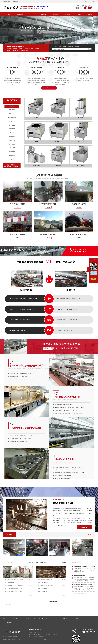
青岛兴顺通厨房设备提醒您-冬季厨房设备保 (19, 589)
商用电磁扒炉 (71, 46)
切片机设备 (12, 121)
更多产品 (12, 159)
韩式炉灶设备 (12, 143)
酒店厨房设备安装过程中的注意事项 (52, 579)
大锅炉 (65, 46)
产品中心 (32, 14)
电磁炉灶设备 (12, 140)
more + (90, 534)
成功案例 (44, 14)
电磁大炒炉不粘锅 (81, 155)
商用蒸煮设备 (12, 128)
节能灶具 (77, 46)
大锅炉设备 (12, 113)
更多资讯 (64, 562)
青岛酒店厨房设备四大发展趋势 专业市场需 (19, 592)
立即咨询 (48, 87)
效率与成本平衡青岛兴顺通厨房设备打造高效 (19, 586)
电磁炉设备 (12, 106)
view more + (85, 527)
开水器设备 (12, 132)
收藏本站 (86, 1)
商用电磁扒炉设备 (12, 117)
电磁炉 (60, 46)
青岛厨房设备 (11, 7)
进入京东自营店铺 (42, 6)
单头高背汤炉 (81, 108)
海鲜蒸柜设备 (12, 151)
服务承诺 (55, 14)
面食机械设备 (12, 125)
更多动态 (31, 562)
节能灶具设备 (12, 109)
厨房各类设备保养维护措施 (52, 583)
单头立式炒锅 (36, 131)
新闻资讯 (67, 14)
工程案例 (41, 618)
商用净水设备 (12, 136)
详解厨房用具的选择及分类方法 (52, 589)
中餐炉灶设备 (12, 147)
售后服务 (79, 14)
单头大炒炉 (36, 108)
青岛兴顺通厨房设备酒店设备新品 (19, 583)
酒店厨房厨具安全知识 (52, 592)
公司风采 (10, 534)
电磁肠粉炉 (58, 155)
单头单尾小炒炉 (58, 108)
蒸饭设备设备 (12, 155)
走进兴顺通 (20, 14)
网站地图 (92, 1)
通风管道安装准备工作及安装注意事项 (52, 586)
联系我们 (91, 14)
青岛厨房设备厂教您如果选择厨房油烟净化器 (19, 579)
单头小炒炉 (81, 131)
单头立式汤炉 (58, 131)
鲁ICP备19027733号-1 (15, 639)
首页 (9, 14)
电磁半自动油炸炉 (36, 155)
